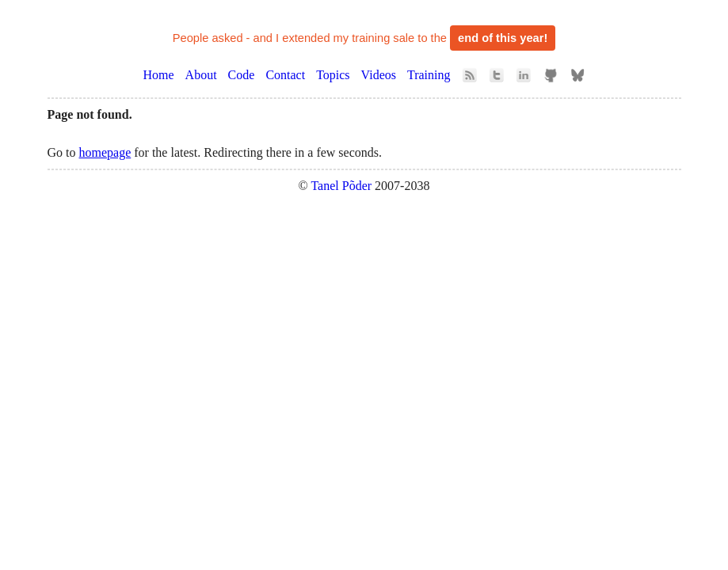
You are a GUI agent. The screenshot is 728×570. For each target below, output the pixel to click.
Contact (285, 75)
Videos (379, 75)
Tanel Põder (341, 186)
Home (159, 75)
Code (242, 75)
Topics (333, 75)
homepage (105, 152)
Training (429, 75)
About (201, 75)
